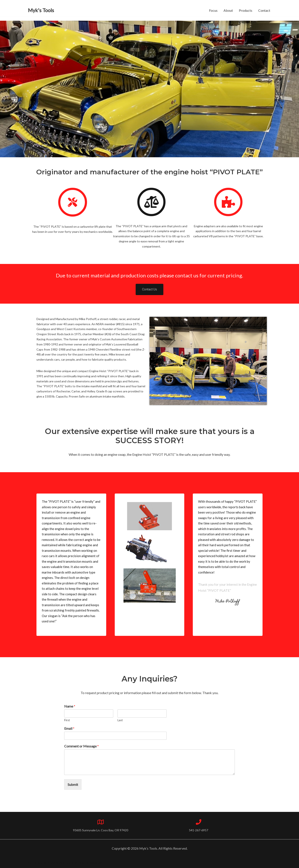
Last (120, 720)
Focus (213, 10)
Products (246, 10)
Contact (264, 10)
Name (70, 706)
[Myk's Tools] (41, 10)
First (67, 720)
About (228, 10)
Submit (73, 784)
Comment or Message (81, 746)
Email (69, 728)
